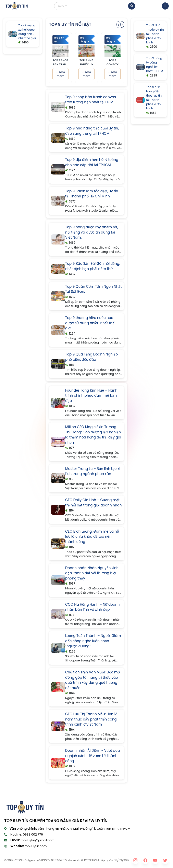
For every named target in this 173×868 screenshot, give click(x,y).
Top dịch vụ (59, 39)
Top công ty (84, 39)
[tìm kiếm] (132, 6)
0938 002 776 (33, 834)
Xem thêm (61, 74)
